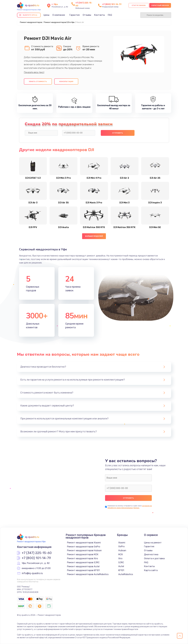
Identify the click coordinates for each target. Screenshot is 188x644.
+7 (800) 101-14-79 (112, 4)
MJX (121, 554)
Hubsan (122, 550)
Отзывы (87, 15)
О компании (59, 15)
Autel (121, 566)
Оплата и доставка (154, 558)
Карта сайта (151, 570)
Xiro (120, 558)
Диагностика (151, 554)
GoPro (121, 546)
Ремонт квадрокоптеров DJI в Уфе (59, 22)
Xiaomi (122, 543)
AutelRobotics (126, 574)
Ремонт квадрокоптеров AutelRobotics (88, 574)
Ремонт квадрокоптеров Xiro (82, 558)
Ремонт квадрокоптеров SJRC (83, 562)
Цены (46, 15)
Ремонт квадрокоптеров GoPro (84, 547)
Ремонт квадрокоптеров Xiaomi (84, 543)
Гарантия (75, 15)
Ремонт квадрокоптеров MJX (83, 554)
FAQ (110, 15)
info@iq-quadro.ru (32, 573)
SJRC (121, 562)
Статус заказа (139, 5)
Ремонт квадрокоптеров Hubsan (84, 550)
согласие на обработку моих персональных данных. (130, 507)
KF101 (121, 570)
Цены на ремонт (153, 543)
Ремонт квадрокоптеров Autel (83, 566)
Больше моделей (94, 236)
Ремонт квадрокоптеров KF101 (83, 570)
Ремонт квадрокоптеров (31, 22)
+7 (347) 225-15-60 (37, 553)
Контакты (99, 15)
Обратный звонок (160, 5)
